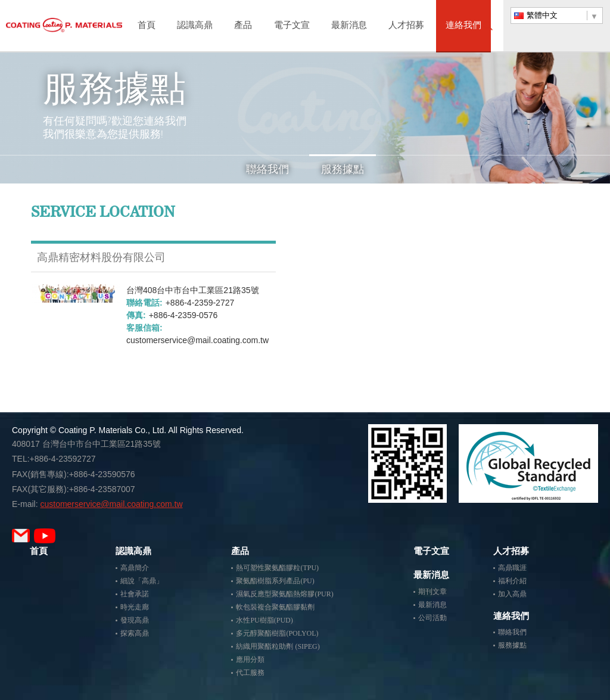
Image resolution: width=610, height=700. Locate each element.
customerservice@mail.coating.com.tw (197, 340)
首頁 (147, 26)
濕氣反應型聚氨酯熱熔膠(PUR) (284, 594)
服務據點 (343, 169)
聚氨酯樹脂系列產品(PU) (275, 581)
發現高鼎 (135, 620)
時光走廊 (135, 607)
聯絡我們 (267, 169)
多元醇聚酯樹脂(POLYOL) (277, 633)
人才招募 (406, 26)
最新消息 (349, 26)
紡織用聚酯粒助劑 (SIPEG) (278, 646)
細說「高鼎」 (142, 581)
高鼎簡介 (135, 568)
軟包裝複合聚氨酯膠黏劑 (275, 607)
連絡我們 (463, 26)
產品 (243, 26)
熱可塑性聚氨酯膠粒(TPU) (277, 568)
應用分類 (250, 659)
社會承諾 (135, 594)
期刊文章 (432, 592)
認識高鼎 (195, 26)
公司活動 (432, 618)
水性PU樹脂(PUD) (264, 620)
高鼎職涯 (512, 568)
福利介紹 (512, 581)
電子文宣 (292, 26)
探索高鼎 (135, 633)
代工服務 (250, 673)
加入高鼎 (512, 594)
